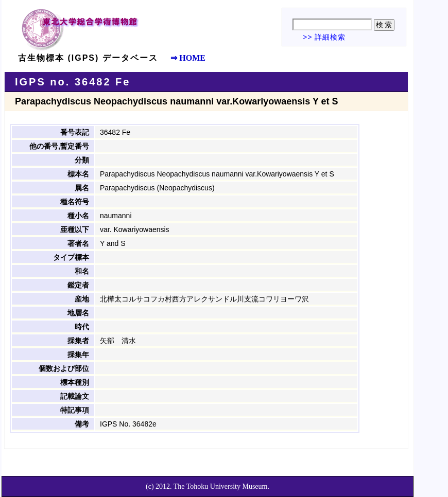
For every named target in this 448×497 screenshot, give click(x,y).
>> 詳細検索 (324, 37)
